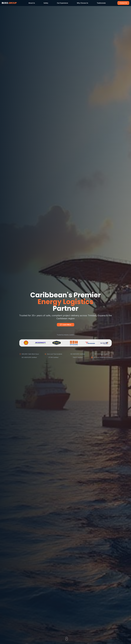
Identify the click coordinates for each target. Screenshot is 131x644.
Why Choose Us (82, 3)
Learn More (66, 325)
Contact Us (123, 3)
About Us (32, 3)
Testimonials (101, 3)
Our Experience (62, 3)
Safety (46, 3)
